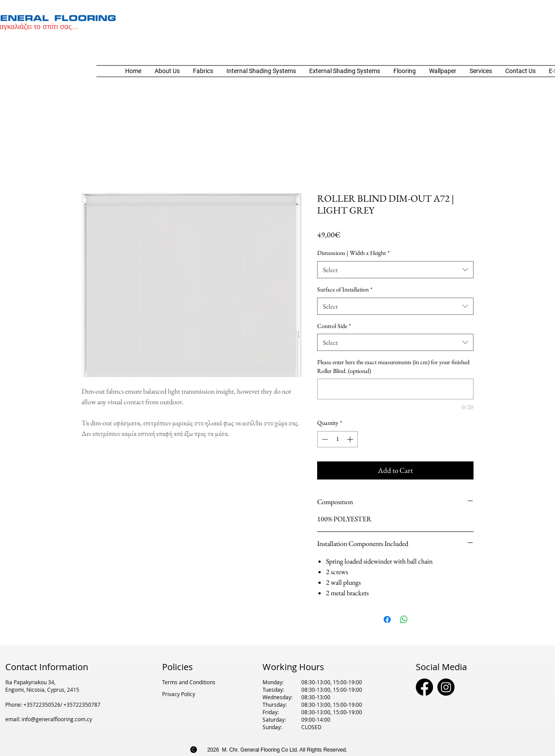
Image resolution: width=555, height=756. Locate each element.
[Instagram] (446, 687)
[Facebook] (424, 687)
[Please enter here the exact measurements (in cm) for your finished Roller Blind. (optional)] (395, 389)
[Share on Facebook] (387, 620)
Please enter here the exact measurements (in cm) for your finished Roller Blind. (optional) (393, 366)
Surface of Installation (345, 289)
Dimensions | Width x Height (353, 253)
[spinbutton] (337, 439)
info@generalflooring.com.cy (57, 719)
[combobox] (395, 270)
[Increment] (351, 439)
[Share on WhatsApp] (404, 620)
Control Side (334, 326)
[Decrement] (324, 439)
